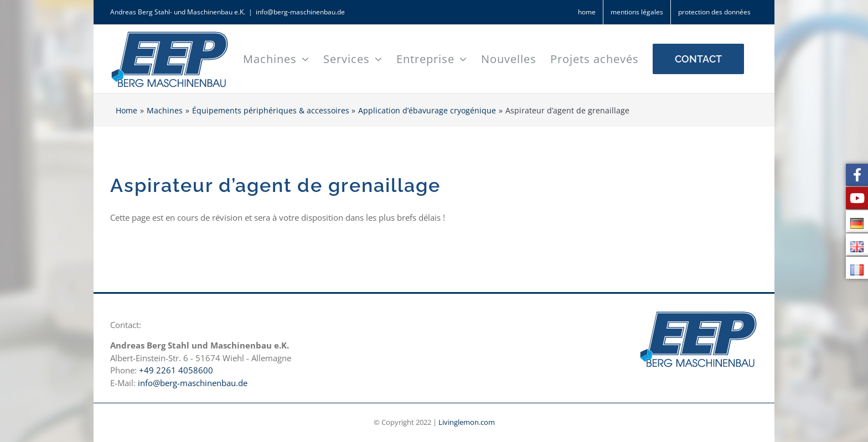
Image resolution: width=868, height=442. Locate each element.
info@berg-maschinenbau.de (300, 12)
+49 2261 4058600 (176, 370)
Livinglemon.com (467, 422)
